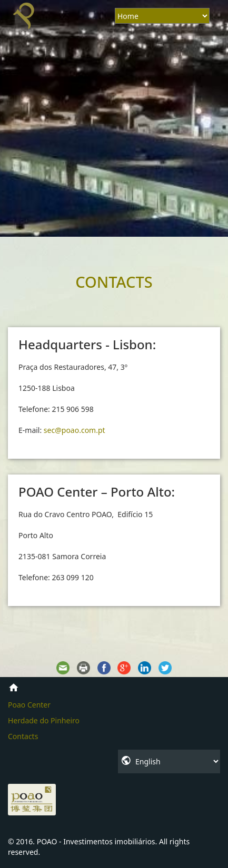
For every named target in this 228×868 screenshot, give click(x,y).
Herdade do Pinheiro (44, 720)
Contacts (23, 736)
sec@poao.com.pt (75, 430)
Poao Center (29, 705)
